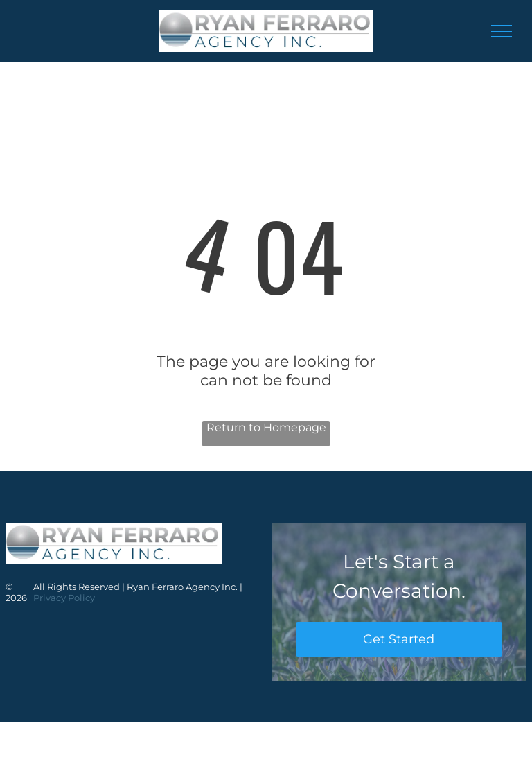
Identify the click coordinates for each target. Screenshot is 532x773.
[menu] (502, 31)
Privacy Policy (64, 598)
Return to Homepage (266, 427)
